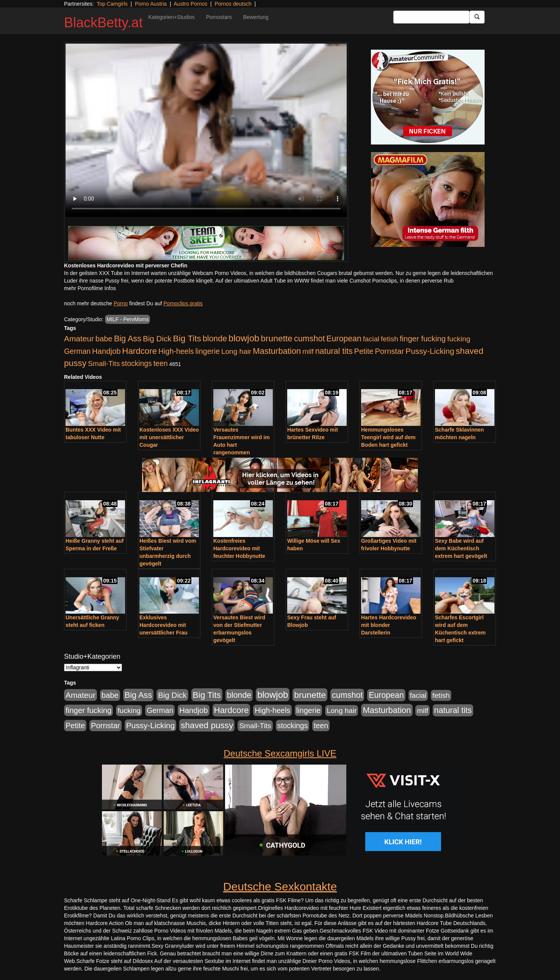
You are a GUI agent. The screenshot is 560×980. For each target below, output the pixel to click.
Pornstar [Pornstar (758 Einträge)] (390, 351)
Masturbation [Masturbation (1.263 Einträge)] (277, 351)
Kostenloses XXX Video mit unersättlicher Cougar (169, 437)
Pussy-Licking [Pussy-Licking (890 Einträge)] (430, 351)
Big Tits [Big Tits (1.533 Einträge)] (187, 338)
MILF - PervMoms (127, 319)
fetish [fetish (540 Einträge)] (389, 339)
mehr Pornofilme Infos (90, 288)
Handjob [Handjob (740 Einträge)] (106, 351)
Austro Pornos (191, 4)
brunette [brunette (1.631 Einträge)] (277, 338)
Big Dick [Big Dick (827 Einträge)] (157, 338)
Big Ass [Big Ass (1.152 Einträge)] (128, 338)
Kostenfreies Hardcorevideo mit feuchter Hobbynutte (239, 548)
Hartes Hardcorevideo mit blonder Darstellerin (389, 625)
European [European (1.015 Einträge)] (344, 339)
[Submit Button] (477, 17)
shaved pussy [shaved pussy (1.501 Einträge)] (207, 725)
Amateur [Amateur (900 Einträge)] (79, 338)
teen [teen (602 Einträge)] (161, 363)
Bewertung (256, 17)
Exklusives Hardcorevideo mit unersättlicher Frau (163, 625)
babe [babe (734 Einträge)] (104, 339)
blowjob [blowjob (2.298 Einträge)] (244, 338)
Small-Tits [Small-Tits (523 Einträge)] (104, 364)
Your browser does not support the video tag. (206, 130)
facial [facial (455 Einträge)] (371, 339)
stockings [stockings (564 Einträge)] (137, 363)
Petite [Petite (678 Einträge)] (364, 351)
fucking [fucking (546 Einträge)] (459, 339)
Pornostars (219, 17)
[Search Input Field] (431, 17)
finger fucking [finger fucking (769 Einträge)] (423, 339)
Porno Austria (151, 4)
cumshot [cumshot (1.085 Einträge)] (309, 338)
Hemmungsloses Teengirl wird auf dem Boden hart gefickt (388, 437)
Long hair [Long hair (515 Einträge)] (236, 351)
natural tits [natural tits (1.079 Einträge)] (334, 351)
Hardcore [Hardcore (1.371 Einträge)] (139, 351)
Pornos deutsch (233, 4)
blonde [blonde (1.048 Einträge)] (215, 339)
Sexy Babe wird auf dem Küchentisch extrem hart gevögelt (461, 548)
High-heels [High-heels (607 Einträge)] (176, 351)
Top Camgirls (112, 4)
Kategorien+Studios (171, 17)
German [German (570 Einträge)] (77, 351)
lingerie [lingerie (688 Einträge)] (207, 351)
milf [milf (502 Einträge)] (308, 351)
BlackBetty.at (103, 23)
